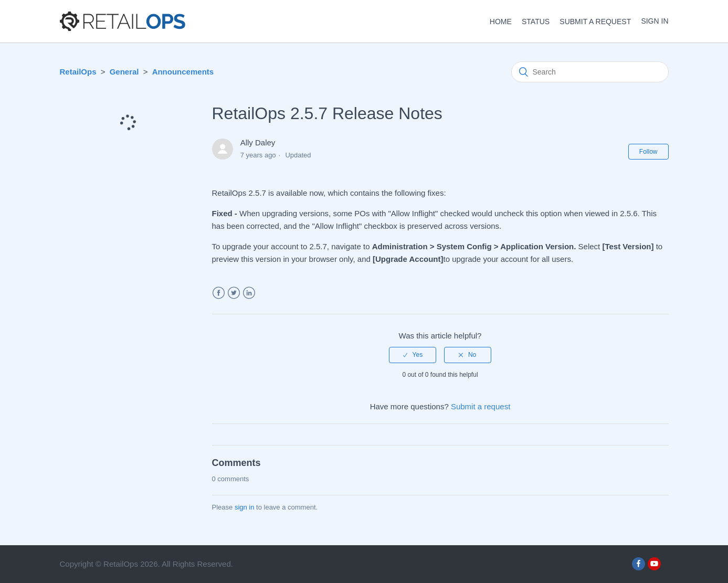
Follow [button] (648, 152)
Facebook (219, 293)
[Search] (590, 72)
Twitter (234, 293)
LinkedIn (249, 293)
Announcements (183, 72)
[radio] (413, 355)
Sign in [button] (655, 21)
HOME (501, 22)
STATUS (536, 22)
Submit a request (595, 22)
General (124, 72)
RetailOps (78, 72)
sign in (245, 507)
